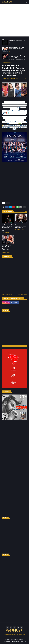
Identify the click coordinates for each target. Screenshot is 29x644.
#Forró (9, 111)
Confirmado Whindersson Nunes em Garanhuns (21, 226)
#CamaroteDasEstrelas (17, 122)
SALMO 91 (24, 642)
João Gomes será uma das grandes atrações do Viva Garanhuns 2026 (16, 49)
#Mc (25, 111)
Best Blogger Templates (17, 639)
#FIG (6, 122)
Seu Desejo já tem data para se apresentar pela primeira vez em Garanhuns (6, 248)
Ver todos (25, 211)
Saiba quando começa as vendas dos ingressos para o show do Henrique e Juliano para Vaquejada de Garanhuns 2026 (18, 57)
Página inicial (5, 63)
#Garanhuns (15, 125)
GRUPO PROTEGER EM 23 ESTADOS (12, 346)
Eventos (11, 63)
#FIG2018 (20, 107)
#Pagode (21, 111)
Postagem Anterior (7, 294)
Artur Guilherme (16, 642)
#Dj (3, 113)
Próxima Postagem (22, 294)
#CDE (5, 125)
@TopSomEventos (18, 127)
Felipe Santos (6, 642)
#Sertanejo (14, 111)
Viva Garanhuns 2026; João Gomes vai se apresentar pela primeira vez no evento (8, 228)
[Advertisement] (14, 20)
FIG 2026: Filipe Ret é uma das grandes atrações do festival (17, 41)
